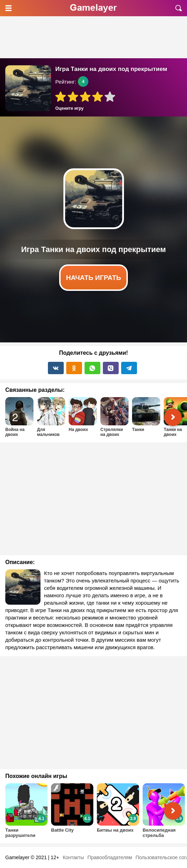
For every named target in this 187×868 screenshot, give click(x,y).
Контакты (73, 857)
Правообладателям (110, 857)
